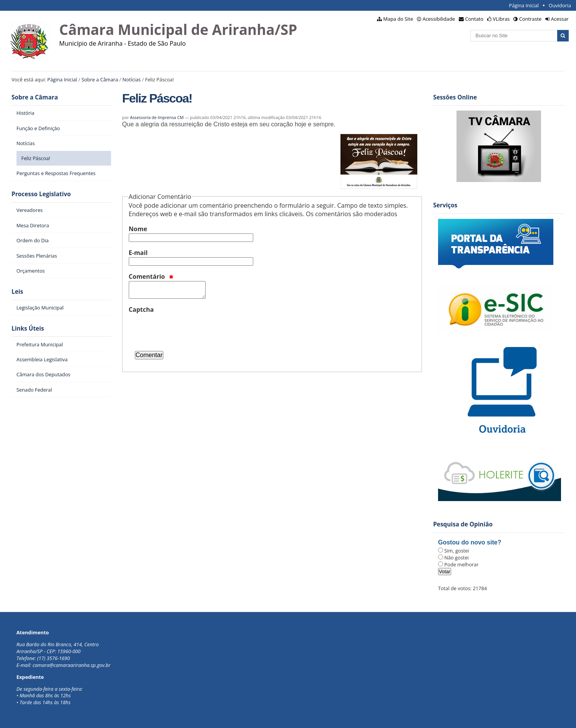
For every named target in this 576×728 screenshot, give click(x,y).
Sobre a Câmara (100, 79)
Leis (17, 292)
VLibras (501, 19)
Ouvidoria (560, 5)
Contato (475, 19)
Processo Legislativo (41, 194)
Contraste (530, 19)
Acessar (560, 19)
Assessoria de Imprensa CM (157, 117)
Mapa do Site (398, 19)
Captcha (141, 309)
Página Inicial (524, 5)
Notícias (131, 79)
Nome (138, 229)
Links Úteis (28, 328)
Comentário (151, 276)
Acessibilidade (439, 19)
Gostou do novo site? (470, 542)
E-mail (138, 253)
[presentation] (187, 329)
